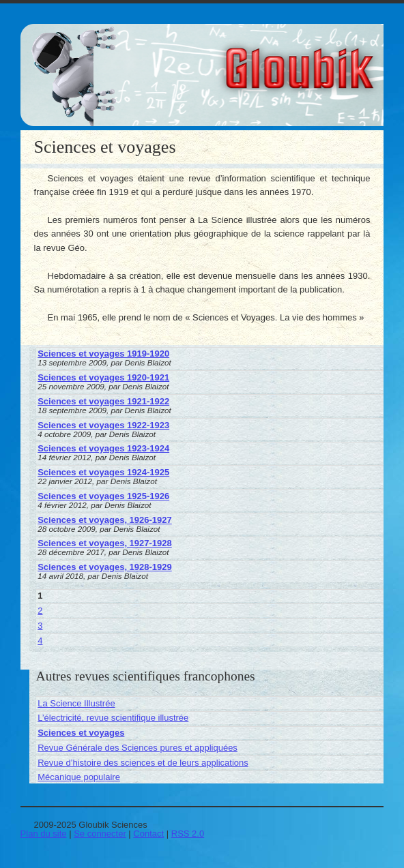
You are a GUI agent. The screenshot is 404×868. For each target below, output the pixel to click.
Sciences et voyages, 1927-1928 (105, 543)
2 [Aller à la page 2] (40, 611)
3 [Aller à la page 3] (40, 626)
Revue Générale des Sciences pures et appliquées (138, 748)
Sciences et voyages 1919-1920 (103, 354)
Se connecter (100, 834)
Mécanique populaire (79, 777)
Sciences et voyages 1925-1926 (103, 496)
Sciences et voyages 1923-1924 (103, 448)
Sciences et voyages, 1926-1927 (105, 520)
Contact (148, 834)
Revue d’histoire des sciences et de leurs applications (143, 763)
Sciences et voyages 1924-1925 (103, 472)
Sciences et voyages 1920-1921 (103, 377)
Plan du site (44, 834)
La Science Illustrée (76, 703)
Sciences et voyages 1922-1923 (103, 425)
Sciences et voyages (81, 733)
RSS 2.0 (188, 834)
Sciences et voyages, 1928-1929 (105, 567)
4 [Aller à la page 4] (40, 641)
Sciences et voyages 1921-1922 (103, 401)
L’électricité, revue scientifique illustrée (113, 718)
